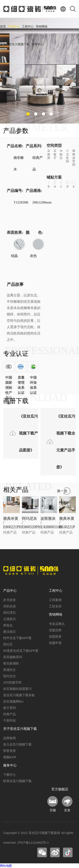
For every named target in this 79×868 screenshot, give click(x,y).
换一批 (62, 491)
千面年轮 (9, 720)
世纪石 (8, 644)
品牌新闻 (9, 738)
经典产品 (9, 714)
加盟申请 (55, 643)
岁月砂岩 (9, 600)
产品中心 (14, 27)
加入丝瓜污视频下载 (17, 744)
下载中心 (9, 775)
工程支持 (55, 606)
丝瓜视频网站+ (14, 701)
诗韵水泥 (9, 606)
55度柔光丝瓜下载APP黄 (21, 651)
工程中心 (28, 27)
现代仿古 (9, 676)
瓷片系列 (9, 708)
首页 (3, 27)
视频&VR (10, 757)
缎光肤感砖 (11, 663)
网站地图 (6, 866)
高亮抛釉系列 (13, 657)
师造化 (8, 625)
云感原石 (9, 619)
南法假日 (9, 632)
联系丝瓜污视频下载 (17, 781)
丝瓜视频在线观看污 (17, 689)
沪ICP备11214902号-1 (33, 843)
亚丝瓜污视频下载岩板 (19, 695)
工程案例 (55, 600)
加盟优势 (55, 630)
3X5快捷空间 (12, 682)
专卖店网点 (57, 624)
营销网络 (42, 27)
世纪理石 (9, 613)
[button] (28, 114)
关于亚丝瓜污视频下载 (15, 44)
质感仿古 (9, 670)
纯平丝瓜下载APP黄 (17, 638)
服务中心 (37, 44)
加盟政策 (55, 636)
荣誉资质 (9, 751)
